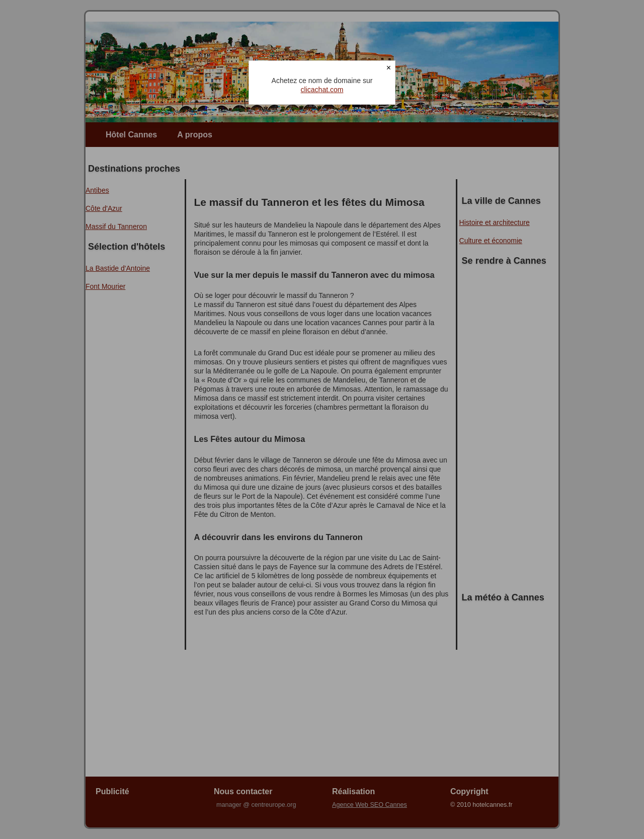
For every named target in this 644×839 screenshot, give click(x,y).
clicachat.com (322, 90)
